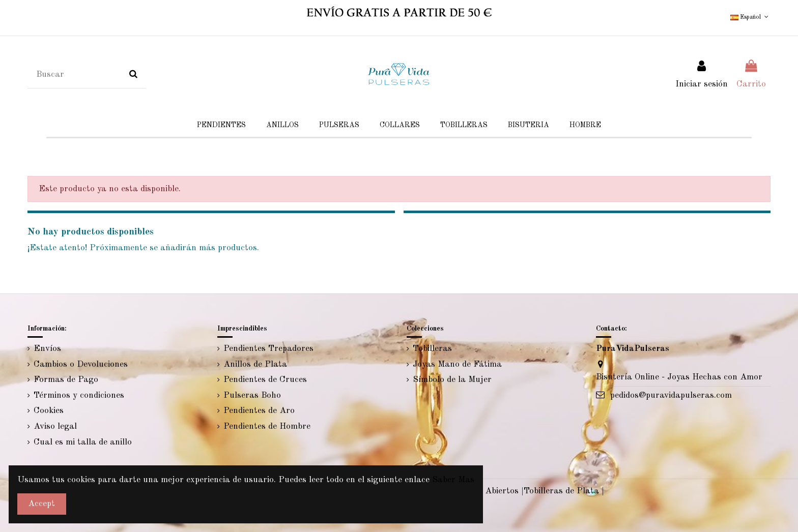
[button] (529, 125)
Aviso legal (55, 426)
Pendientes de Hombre (267, 426)
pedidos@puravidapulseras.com (671, 395)
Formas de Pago (66, 380)
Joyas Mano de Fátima (457, 364)
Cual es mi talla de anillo (83, 442)
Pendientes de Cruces (265, 380)
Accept (41, 504)
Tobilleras (432, 349)
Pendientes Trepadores (268, 349)
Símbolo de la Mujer (452, 380)
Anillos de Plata (255, 364)
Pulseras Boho (252, 395)
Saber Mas (453, 480)
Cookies (49, 411)
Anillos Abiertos (487, 491)
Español (750, 17)
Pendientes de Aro (259, 411)
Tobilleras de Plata (561, 491)
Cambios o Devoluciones (81, 364)
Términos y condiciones (79, 395)
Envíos (47, 349)
